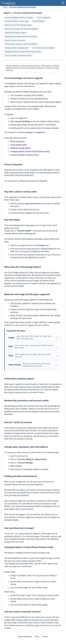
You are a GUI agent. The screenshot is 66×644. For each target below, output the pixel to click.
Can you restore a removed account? (18, 55)
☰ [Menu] (63, 3)
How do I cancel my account (15, 40)
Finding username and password (17, 48)
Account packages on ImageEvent (31, 132)
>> (12, 13)
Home (5, 7)
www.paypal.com (42, 245)
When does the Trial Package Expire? (18, 25)
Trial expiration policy (19, 145)
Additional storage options (20, 148)
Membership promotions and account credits (21, 36)
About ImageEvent (25, 636)
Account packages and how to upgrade (19, 18)
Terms (37, 636)
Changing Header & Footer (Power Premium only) (23, 52)
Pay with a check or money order (17, 21)
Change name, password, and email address (21, 44)
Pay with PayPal (38, 21)
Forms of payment (44, 18)
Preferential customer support (15, 33)
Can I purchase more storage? (44, 48)
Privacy (45, 636)
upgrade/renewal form (33, 204)
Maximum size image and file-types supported (21, 29)
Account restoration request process (24, 155)
